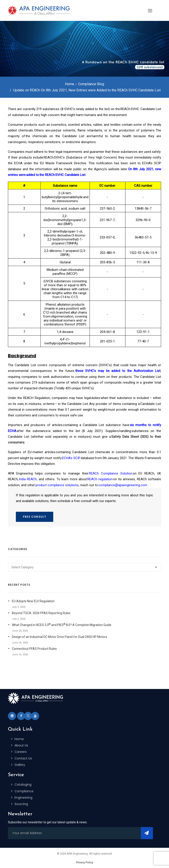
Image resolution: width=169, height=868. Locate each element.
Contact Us (23, 758)
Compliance (24, 791)
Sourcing (21, 804)
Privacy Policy (85, 862)
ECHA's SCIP (71, 458)
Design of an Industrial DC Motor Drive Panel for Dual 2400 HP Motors (60, 637)
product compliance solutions (57, 485)
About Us (21, 745)
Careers (21, 752)
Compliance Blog (91, 84)
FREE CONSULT (35, 517)
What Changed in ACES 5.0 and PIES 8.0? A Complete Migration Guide (62, 625)
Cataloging (23, 785)
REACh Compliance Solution (111, 473)
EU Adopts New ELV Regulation (33, 601)
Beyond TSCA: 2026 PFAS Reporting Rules (41, 613)
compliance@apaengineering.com (123, 485)
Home (70, 84)
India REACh (28, 479)
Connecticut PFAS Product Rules (34, 649)
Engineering (23, 798)
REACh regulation (100, 479)
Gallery (20, 765)
